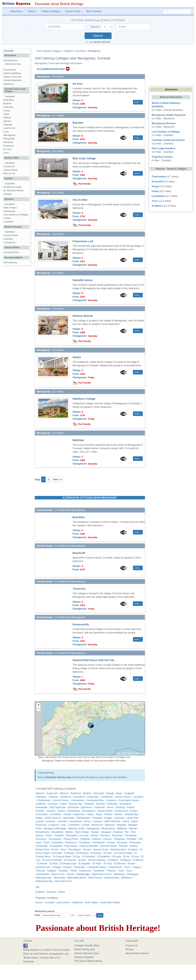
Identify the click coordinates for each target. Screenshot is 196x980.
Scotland (51, 892)
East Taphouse (58, 807)
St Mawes (125, 860)
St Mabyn (113, 860)
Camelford (79, 797)
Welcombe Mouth (77, 878)
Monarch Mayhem (84, 957)
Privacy (130, 949)
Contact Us (132, 945)
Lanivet (40, 821)
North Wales (91, 902)
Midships (78, 440)
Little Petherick (112, 821)
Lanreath (62, 821)
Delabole (89, 804)
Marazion (110, 825)
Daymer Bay (76, 804)
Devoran (101, 804)
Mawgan (122, 825)
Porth (47, 843)
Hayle (99, 814)
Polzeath (132, 839)
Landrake (119, 818)
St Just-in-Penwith (52, 860)
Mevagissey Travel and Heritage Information (58, 63)
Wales (62, 892)
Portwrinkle (42, 846)
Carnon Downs (123, 797)
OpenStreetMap (131, 754)
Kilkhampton (83, 818)
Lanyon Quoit (10, 170)
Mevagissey (92, 777)
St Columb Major (123, 853)
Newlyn (95, 832)
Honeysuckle (81, 624)
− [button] (38, 709)
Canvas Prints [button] (74, 11)
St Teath (97, 864)
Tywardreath (42, 874)
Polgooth (85, 839)
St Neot (54, 864)
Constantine (77, 800)
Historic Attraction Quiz (87, 953)
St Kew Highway (97, 860)
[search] (177, 11)
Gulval (133, 811)
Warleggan (133, 874)
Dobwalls (112, 804)
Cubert (63, 804)
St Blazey (69, 853)
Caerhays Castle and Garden (168, 140)
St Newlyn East (68, 864)
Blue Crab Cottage (84, 158)
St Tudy (108, 864)
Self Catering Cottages (49, 51)
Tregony (137, 867)
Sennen (87, 850)
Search (98, 36)
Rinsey (134, 846)
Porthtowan (99, 843)
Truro (129, 871)
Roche (55, 850)
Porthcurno (71, 843)
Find (37, 915)
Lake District (63, 902)
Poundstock (56, 846)
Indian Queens (53, 818)
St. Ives (7, 149)
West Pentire (95, 878)
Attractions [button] (17, 11)
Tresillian (63, 871)
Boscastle (99, 793)
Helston (118, 814)
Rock (64, 850)
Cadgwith (129, 793)
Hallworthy (79, 814)
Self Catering (10, 263)
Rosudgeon (75, 850)
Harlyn (77, 357)
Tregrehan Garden (162, 157)
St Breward (82, 853)
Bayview (78, 123)
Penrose (84, 835)
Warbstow (119, 874)
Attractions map (13, 64)
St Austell (57, 853)
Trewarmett (85, 871)
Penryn (95, 835)
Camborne (66, 797)
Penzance (41, 839)
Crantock (53, 804)
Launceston (76, 821)
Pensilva (105, 835)
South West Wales (110, 902)
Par (127, 832)
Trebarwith (79, 867)
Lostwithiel (74, 825)
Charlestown (44, 800)
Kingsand (97, 818)
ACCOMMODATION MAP (51, 69)
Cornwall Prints (11, 252)
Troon (121, 871)
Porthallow (57, 843)
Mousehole (57, 832)
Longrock (53, 825)
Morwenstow (43, 832)
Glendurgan (9, 211)
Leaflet (121, 754)
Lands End (132, 818)
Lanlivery (51, 821)
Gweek (67, 814)
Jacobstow (69, 818)
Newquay (106, 832)
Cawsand (138, 797)
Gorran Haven (105, 811)
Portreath (122, 843)
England (68, 51)
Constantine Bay (95, 800)
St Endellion (104, 857)
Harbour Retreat (83, 316)
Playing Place (71, 839)
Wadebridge (83, 874)
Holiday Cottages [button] (51, 11)
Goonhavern (89, 811)
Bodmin (87, 793)
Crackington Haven (129, 800)
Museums (8, 84)
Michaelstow (108, 828)
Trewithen (8, 222)
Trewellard (99, 871)
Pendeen (59, 835)
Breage (110, 793)
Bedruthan (9, 100)
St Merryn (138, 860)
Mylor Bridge (82, 832)
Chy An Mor (80, 200)
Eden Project (10, 208)
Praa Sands (71, 846)
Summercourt (43, 867)
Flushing (120, 807)
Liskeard (98, 821)
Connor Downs (61, 800)
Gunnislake (42, 814)
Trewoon (111, 871)
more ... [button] (138, 102)
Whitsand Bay (112, 878)
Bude (119, 793)
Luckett (86, 825)
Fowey (131, 807)
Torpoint (67, 867)
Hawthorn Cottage (84, 399)
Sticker (131, 864)
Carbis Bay (93, 797)
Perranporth (55, 839)
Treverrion (79, 589)
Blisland (64, 793)
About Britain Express (137, 953)
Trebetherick (115, 867)
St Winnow (120, 864)
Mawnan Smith (77, 828)
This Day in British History (88, 961)
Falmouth (100, 807)
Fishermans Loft (83, 241)
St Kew (82, 860)
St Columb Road (62, 857)
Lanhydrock (9, 242)
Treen (127, 867)
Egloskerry (87, 807)
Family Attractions (13, 80)
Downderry (125, 804)
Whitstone (127, 878)
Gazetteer (10, 96)
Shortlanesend (118, 850)
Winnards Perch (64, 881)
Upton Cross (58, 874)
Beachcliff (79, 553)
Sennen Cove (101, 850)
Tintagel (57, 867)
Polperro (97, 839)
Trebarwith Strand (97, 867)
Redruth (123, 846)
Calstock (53, 797)
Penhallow (72, 835)
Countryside (10, 70)
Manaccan (97, 825)
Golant (61, 811)
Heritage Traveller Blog (87, 945)
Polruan (108, 839)
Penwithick (131, 835)
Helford (108, 814)
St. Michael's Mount (14, 191)
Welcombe (59, 878)
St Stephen (84, 864)
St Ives (135, 857)
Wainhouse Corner (102, 874)
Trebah (7, 218)
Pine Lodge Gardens (163, 148)
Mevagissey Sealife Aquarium (169, 115)
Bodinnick (76, 793)
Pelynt (49, 835)
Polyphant (119, 839)
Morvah (133, 828)
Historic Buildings (12, 73)
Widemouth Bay (44, 881)
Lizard (126, 821)
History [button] (33, 11)
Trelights (52, 871)
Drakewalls (42, 807)
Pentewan (117, 835)
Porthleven (85, 843)
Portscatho (135, 843)
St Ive (126, 857)
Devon (39, 902)
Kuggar (108, 818)
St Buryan (96, 853)
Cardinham (107, 797)
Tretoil (73, 871)
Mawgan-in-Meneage (55, 828)
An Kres (78, 84)
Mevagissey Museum (164, 123)
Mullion (69, 832)
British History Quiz (85, 949)
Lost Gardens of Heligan (16, 215)
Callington (41, 797)
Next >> (58, 479)
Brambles (79, 517)
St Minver (42, 864)
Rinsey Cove (43, 850)
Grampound (121, 811)
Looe (63, 825)
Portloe (111, 843)
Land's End (9, 128)
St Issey (117, 857)
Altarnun (40, 793)
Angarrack (52, 793)
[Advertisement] (16, 310)
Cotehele (8, 239)
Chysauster (9, 166)
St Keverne (70, 860)
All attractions (10, 60)
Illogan (39, 818)
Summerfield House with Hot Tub (93, 660)
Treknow (40, 871)
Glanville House (83, 280)
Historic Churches (13, 77)
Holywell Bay (132, 814)
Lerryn (87, 821)
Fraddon (40, 811)
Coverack (111, 800)
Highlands (77, 902)
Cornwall (80, 51)
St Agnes (133, 850)
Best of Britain (94, 11)
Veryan (71, 874)
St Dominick (89, 857)
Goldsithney (73, 811)
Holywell (8, 125)
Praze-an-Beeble (89, 846)
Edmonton (73, 807)
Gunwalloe (56, 814)
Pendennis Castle (13, 187)
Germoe (51, 811)
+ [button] (38, 705)
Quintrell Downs (108, 846)
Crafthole (41, 804)
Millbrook (122, 828)
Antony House (11, 235)
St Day (77, 857)
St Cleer (108, 853)
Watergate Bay (44, 878)
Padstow (118, 832)
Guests (96, 27)
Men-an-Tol (9, 173)
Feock (110, 807)
